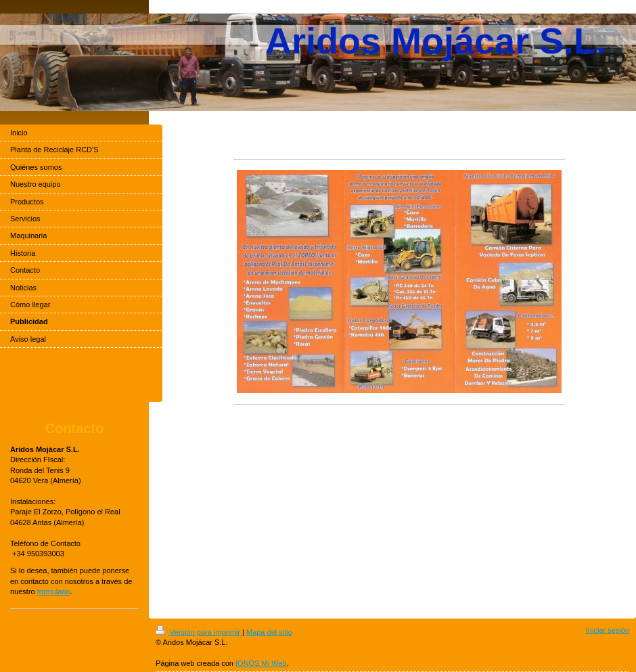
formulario (54, 591)
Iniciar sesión (608, 630)
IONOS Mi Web (261, 663)
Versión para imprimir (199, 632)
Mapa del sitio (269, 632)
